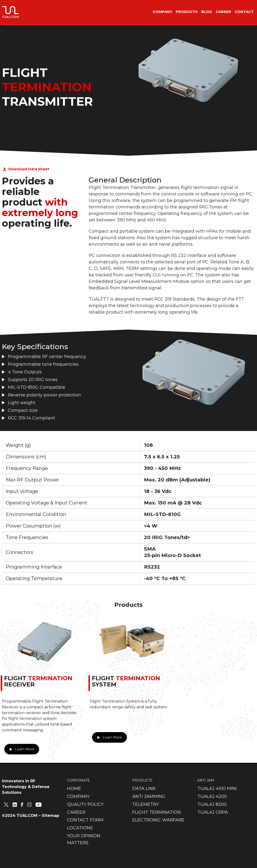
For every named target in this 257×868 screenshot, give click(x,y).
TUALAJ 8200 (212, 804)
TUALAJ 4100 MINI (217, 789)
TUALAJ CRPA (213, 812)
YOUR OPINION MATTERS (84, 839)
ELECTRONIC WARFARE (158, 820)
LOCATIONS (80, 828)
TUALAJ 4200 (212, 796)
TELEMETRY (146, 804)
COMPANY (78, 796)
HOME (74, 789)
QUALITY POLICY (85, 804)
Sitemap (50, 816)
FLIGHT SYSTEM (126, 681)
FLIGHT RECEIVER (38, 681)
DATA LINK (144, 789)
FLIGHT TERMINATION (157, 812)
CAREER (76, 812)
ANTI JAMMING (149, 796)
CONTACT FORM (85, 820)
